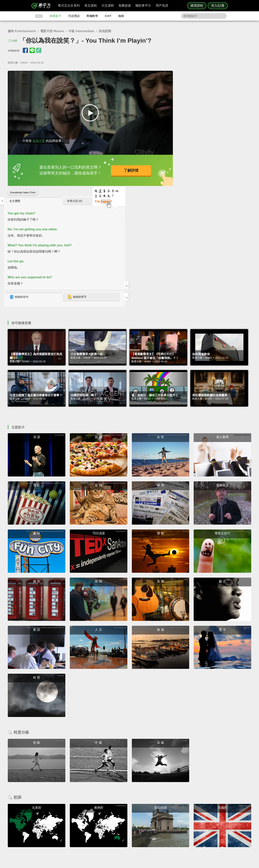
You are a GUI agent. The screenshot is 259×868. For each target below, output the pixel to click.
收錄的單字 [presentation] (218, 171)
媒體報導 (153, 828)
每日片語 (134, 824)
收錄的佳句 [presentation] (174, 171)
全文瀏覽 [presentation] (170, 75)
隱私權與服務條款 (176, 817)
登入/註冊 (218, 6)
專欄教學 (92, 16)
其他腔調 (105, 31)
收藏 (15, 41)
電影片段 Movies (52, 31)
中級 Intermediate (81, 31)
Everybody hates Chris (23, 189)
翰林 (121, 16)
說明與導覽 (173, 821)
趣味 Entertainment (22, 31)
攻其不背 (39, 138)
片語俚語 (74, 16)
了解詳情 (117, 169)
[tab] (182, 76)
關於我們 (153, 824)
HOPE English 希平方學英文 (97, 794)
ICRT (108, 16)
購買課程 (197, 6)
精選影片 (55, 16)
